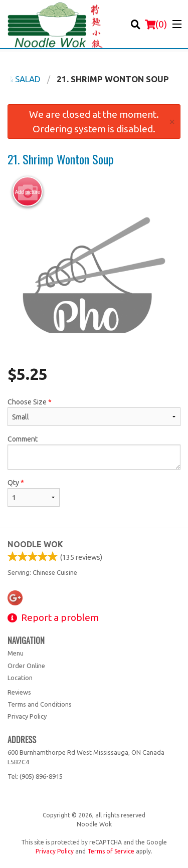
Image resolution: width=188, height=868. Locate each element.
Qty (34, 493)
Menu (16, 653)
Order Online (26, 666)
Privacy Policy (27, 716)
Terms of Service (111, 851)
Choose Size (94, 412)
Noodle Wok (35, 544)
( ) (156, 24)
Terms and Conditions (40, 704)
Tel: (35, 776)
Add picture (28, 192)
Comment (94, 452)
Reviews (19, 692)
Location (20, 678)
